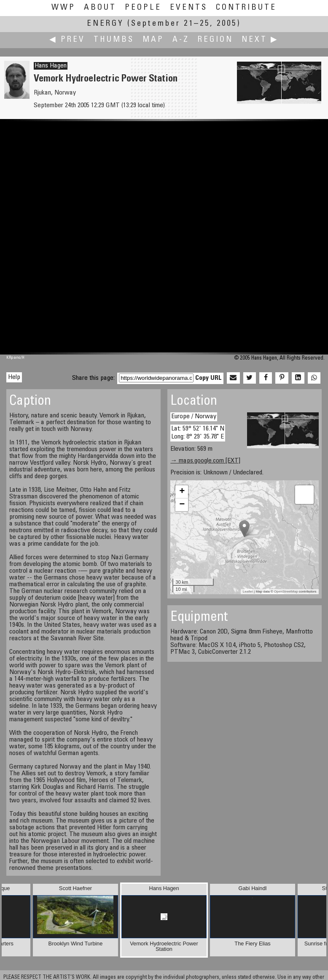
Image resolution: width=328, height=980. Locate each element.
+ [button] (182, 492)
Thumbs (114, 40)
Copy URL (208, 378)
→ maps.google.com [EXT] (205, 461)
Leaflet (248, 592)
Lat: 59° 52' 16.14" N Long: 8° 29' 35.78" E (198, 433)
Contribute (246, 8)
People (143, 8)
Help (14, 377)
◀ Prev (67, 40)
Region (215, 40)
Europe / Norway (194, 417)
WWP (63, 8)
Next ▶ (260, 40)
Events (189, 8)
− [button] (182, 505)
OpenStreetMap (286, 592)
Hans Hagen (51, 66)
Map (153, 40)
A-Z (181, 40)
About (100, 8)
